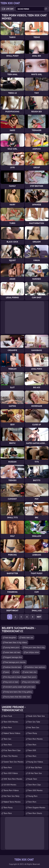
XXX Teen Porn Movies (13, 779)
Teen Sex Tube (34, 722)
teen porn (8, 727)
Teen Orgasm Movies (37, 808)
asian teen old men (13, 652)
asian (17, 672)
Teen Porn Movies (35, 739)
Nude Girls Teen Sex (36, 716)
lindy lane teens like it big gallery (19, 692)
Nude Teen (33, 779)
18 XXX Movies (10, 785)
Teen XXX (32, 750)
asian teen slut (31, 672)
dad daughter (11, 637)
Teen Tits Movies (11, 756)
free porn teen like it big (35, 647)
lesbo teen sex (27, 637)
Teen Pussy (8, 808)
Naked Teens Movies (12, 802)
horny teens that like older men (18, 697)
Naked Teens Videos (12, 733)
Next (39, 617)
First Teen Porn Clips (12, 750)
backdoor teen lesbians (36, 667)
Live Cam (10, 9)
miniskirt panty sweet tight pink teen (20, 687)
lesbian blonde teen (13, 667)
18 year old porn (35, 767)
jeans (7, 672)
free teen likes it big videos (16, 642)
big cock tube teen (31, 682)
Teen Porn (8, 745)
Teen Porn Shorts (35, 813)
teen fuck (8, 716)
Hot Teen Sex (34, 727)
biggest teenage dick (13, 657)
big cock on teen (12, 682)
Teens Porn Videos (11, 790)
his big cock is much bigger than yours (21, 677)
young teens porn (12, 647)
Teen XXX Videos (11, 773)
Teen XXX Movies (11, 722)
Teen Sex (7, 739)
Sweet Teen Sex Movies (14, 762)
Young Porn (33, 796)
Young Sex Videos (36, 762)
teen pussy (33, 733)
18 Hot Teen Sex (35, 773)
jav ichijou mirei (32, 652)
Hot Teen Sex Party (11, 796)
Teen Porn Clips (34, 785)
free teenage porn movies (15, 662)
